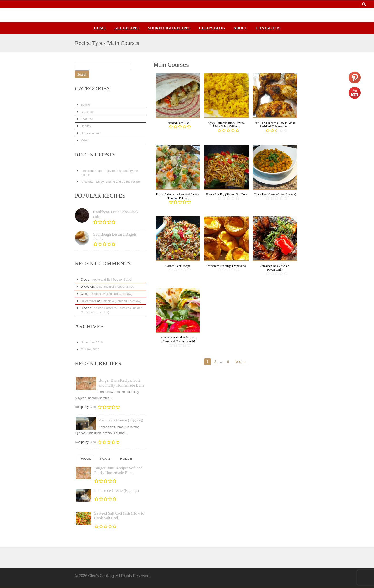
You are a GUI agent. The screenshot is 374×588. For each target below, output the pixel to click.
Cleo (93, 407)
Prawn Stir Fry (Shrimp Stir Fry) (226, 194)
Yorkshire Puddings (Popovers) (226, 266)
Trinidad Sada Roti (178, 123)
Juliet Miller (88, 301)
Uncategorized (91, 133)
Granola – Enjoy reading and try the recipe (111, 182)
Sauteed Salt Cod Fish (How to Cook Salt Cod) (119, 516)
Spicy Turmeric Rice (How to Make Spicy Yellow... (226, 125)
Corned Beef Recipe (178, 266)
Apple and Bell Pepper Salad (112, 279)
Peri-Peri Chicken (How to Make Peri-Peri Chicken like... (275, 125)
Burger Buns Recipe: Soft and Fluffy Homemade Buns (121, 383)
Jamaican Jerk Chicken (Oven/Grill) (275, 268)
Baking (85, 105)
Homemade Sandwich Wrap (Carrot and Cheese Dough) (178, 339)
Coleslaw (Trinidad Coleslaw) (112, 294)
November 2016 (92, 342)
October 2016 (90, 349)
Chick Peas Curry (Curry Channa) (275, 194)
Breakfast (87, 112)
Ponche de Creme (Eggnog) (121, 420)
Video (85, 140)
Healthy (86, 126)
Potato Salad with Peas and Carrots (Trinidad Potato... (178, 196)
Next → (240, 362)
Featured (87, 119)
